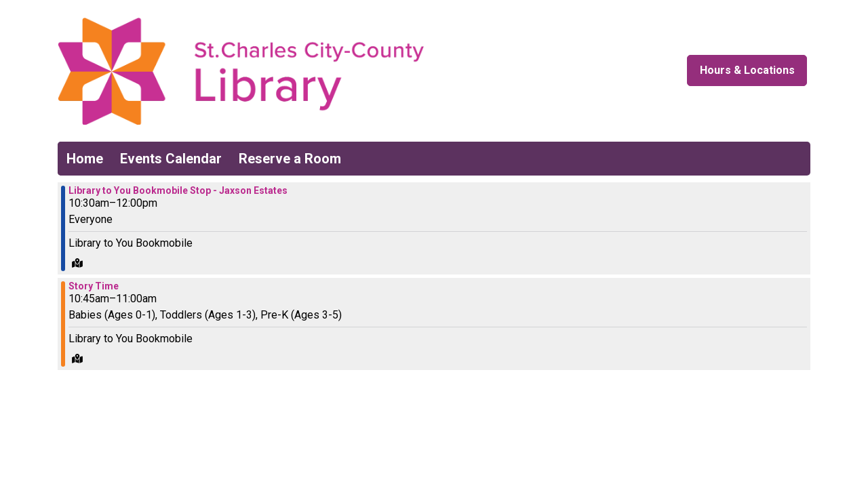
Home (85, 159)
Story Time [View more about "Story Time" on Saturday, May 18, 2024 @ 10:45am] (94, 286)
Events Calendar (171, 159)
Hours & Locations (747, 70)
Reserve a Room (290, 159)
